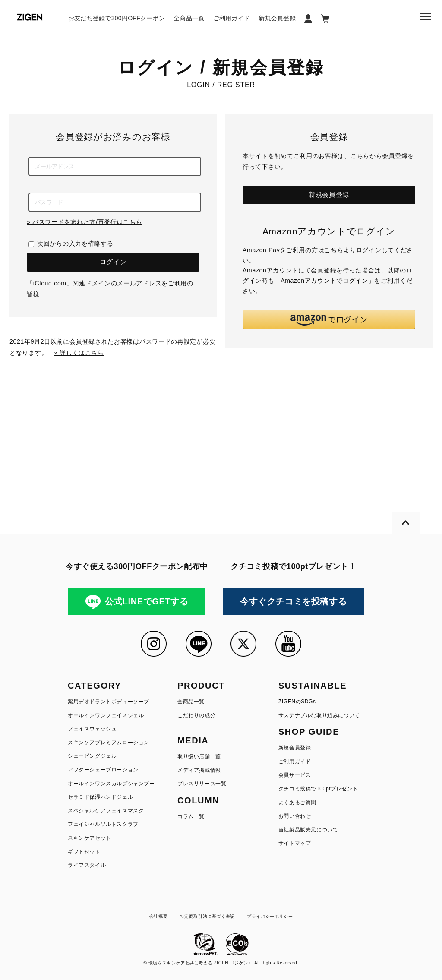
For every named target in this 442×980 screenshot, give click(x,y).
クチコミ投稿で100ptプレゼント (318, 789)
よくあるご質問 (297, 803)
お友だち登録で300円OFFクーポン (117, 18)
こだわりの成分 (196, 715)
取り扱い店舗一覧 (199, 756)
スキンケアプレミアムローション (109, 743)
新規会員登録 (277, 18)
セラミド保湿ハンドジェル (100, 797)
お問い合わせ (295, 816)
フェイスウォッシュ (92, 729)
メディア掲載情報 (199, 770)
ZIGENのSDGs (297, 702)
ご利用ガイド (232, 18)
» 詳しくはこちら (79, 353)
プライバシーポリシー (270, 916)
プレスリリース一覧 (202, 784)
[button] (329, 319)
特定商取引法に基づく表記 (207, 916)
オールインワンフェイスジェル (106, 715)
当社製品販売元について (308, 830)
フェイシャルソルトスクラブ (103, 824)
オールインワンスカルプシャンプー (111, 784)
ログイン (113, 262)
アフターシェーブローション (103, 770)
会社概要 (158, 916)
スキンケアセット (90, 838)
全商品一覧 (189, 18)
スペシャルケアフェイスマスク (106, 811)
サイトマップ (295, 843)
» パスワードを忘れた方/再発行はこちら (85, 222)
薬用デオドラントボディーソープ (109, 702)
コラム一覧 (191, 816)
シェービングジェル (92, 756)
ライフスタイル (87, 865)
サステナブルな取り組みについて (319, 715)
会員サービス (295, 775)
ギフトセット (84, 852)
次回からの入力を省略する (75, 243)
